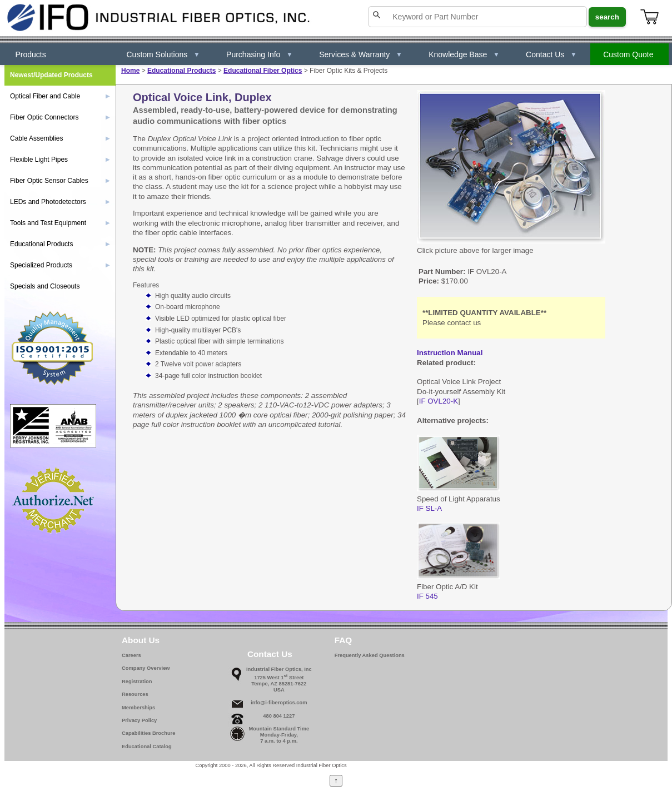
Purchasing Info (260, 54)
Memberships (138, 708)
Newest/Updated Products (51, 75)
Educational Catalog (147, 747)
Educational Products (181, 71)
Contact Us (551, 54)
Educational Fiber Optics (263, 71)
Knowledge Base (464, 54)
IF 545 (427, 596)
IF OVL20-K (439, 401)
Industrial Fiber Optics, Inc (279, 669)
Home (130, 71)
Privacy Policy (139, 720)
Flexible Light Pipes (60, 160)
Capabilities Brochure (148, 733)
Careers (131, 655)
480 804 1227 (279, 716)
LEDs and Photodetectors (60, 202)
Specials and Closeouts (45, 286)
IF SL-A (429, 508)
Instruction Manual (450, 353)
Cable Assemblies (60, 138)
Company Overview (146, 668)
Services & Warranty (361, 54)
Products (31, 54)
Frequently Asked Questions (370, 655)
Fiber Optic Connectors (60, 117)
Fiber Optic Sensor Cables (60, 181)
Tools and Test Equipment (60, 223)
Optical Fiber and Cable (60, 96)
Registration (137, 681)
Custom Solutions (164, 54)
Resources (135, 694)
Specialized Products (60, 265)
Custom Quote (628, 54)
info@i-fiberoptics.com (279, 703)
